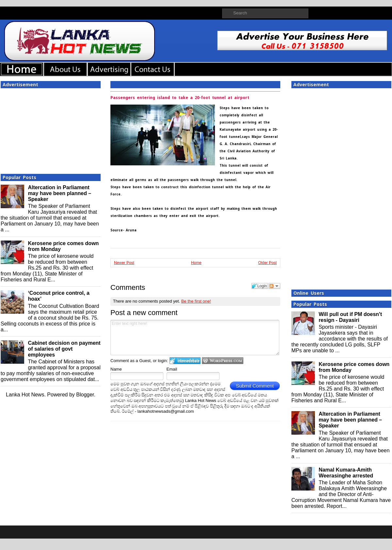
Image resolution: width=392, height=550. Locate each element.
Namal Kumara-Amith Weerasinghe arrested (346, 473)
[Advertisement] (51, 129)
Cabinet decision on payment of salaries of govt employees (64, 349)
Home (196, 263)
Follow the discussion (274, 286)
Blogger (85, 395)
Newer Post (124, 263)
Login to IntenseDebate (185, 361)
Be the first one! (196, 301)
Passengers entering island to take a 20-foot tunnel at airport (180, 98)
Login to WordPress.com (223, 361)
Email (172, 369)
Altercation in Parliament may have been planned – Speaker (59, 193)
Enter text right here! (195, 338)
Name (116, 369)
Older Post (267, 263)
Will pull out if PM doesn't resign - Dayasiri (350, 317)
